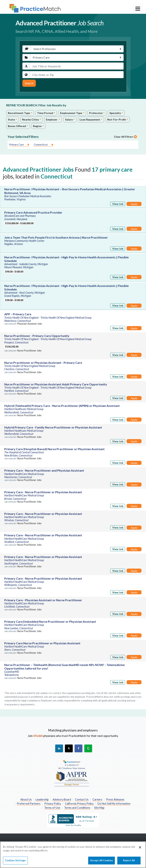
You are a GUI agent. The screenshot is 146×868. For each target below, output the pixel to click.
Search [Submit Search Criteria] (29, 83)
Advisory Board (62, 799)
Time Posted (45, 113)
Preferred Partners (29, 804)
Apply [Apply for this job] (134, 204)
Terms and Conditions (77, 808)
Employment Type (71, 113)
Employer (52, 119)
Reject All (129, 862)
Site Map (99, 808)
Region (37, 126)
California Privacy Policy (79, 804)
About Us (26, 799)
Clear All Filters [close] (125, 137)
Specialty (115, 113)
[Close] (140, 849)
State (11, 119)
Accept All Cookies (102, 862)
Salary (69, 119)
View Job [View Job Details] (118, 204)
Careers (97, 799)
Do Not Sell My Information (114, 804)
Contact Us (82, 799)
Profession (96, 113)
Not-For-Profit (117, 119)
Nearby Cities (30, 119)
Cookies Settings (15, 862)
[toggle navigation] (138, 8)
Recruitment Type (19, 113)
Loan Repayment (90, 119)
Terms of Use (52, 808)
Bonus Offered (17, 126)
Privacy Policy (53, 804)
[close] (19, 145)
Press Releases (115, 799)
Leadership (42, 799)
